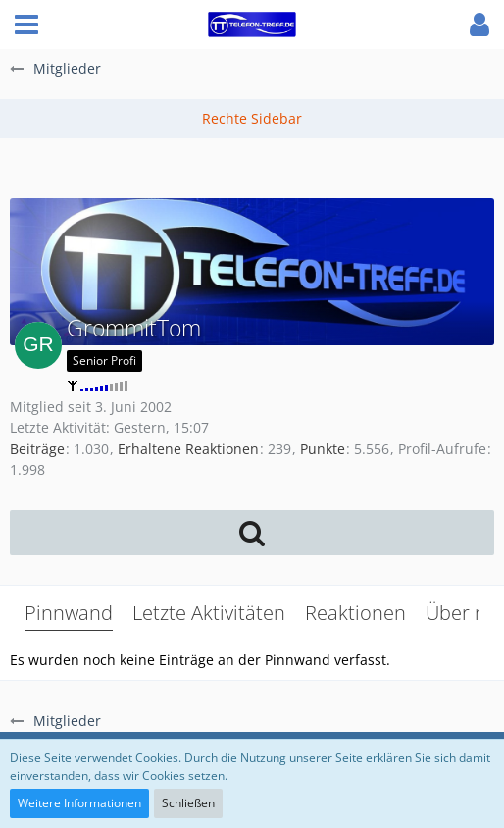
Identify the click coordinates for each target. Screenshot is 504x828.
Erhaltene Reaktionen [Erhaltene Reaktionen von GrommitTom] (188, 449)
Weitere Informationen (79, 803)
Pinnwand (69, 613)
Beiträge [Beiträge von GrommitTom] (37, 449)
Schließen (188, 803)
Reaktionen (355, 613)
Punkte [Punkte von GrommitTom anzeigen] (323, 449)
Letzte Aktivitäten (209, 613)
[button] (26, 25)
